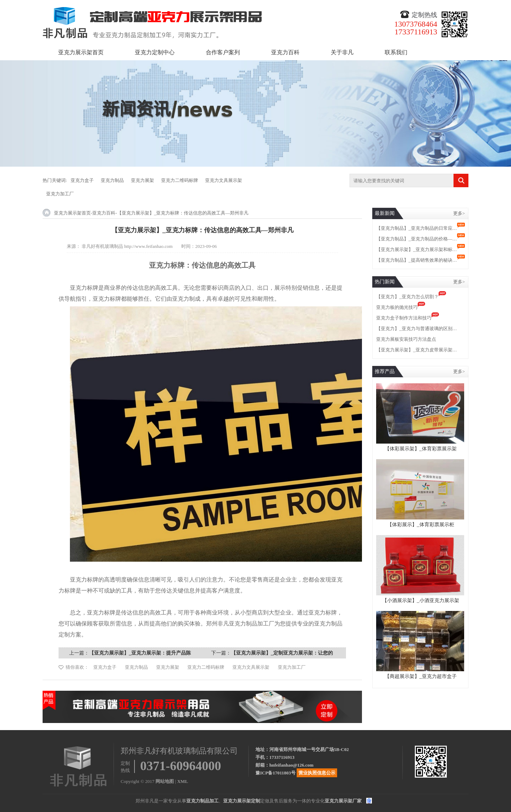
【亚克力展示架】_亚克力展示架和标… (417, 249)
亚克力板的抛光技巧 (397, 307)
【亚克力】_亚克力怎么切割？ (407, 297)
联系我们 (396, 52)
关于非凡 (342, 52)
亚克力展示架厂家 (343, 801)
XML (182, 781)
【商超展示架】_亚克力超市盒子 (421, 676)
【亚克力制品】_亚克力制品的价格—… (417, 239)
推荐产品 (385, 371)
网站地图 (165, 781)
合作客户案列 (223, 52)
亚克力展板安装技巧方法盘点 (406, 339)
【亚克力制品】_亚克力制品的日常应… (417, 228)
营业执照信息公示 (317, 773)
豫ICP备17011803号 (276, 773)
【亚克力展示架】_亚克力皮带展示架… (417, 350)
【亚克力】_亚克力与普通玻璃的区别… (417, 329)
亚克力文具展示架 (224, 180)
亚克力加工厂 (60, 194)
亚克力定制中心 (155, 52)
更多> (459, 213)
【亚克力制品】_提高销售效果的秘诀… (417, 260)
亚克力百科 (285, 52)
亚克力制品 (112, 180)
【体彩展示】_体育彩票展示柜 (421, 525)
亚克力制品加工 (202, 801)
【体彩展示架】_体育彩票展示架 (421, 449)
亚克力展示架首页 (81, 52)
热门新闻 (385, 282)
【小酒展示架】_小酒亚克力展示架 (421, 600)
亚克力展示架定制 (242, 801)
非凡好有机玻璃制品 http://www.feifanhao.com (127, 246)
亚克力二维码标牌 (180, 180)
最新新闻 (385, 213)
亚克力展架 (142, 180)
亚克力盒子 (82, 180)
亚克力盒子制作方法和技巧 (404, 318)
